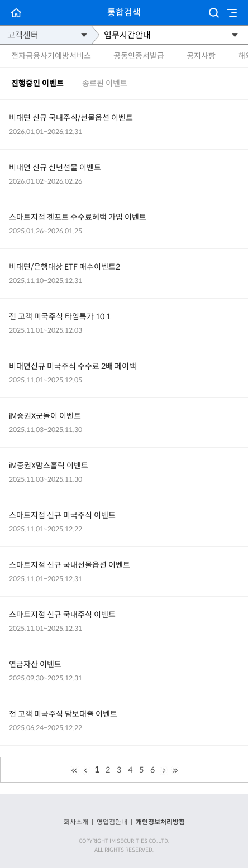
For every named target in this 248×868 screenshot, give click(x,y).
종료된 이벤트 (105, 83)
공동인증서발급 (139, 56)
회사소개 (76, 822)
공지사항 (201, 56)
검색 (214, 13)
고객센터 (23, 35)
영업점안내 (112, 822)
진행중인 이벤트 (37, 83)
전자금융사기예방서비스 (51, 56)
